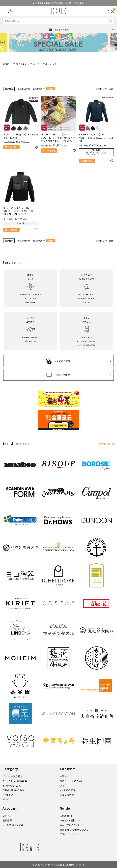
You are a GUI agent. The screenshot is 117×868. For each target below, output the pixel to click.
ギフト (6, 799)
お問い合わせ (67, 795)
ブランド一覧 (104, 444)
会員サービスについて (71, 781)
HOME (6, 64)
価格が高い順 (39, 89)
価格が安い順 (24, 89)
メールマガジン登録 (13, 825)
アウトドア (35, 64)
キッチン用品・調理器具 (15, 781)
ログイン (7, 816)
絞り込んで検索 (59, 30)
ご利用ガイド (66, 816)
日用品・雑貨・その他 (13, 790)
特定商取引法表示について (74, 830)
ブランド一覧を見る (13, 776)
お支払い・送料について (72, 820)
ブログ (63, 786)
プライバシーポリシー (71, 834)
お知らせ (64, 776)
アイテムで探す (20, 64)
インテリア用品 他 (12, 786)
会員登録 (7, 820)
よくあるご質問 (68, 790)
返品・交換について (70, 825)
